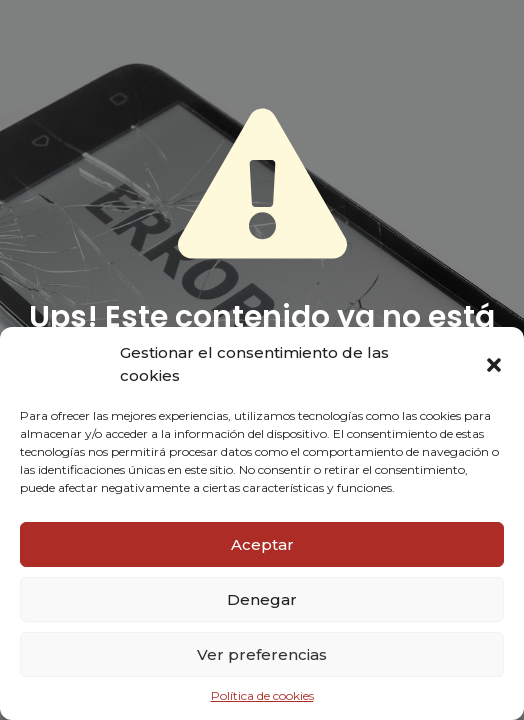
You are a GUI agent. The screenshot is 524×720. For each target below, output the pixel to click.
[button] (494, 365)
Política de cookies (262, 695)
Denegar (262, 599)
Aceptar (262, 544)
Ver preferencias (262, 654)
